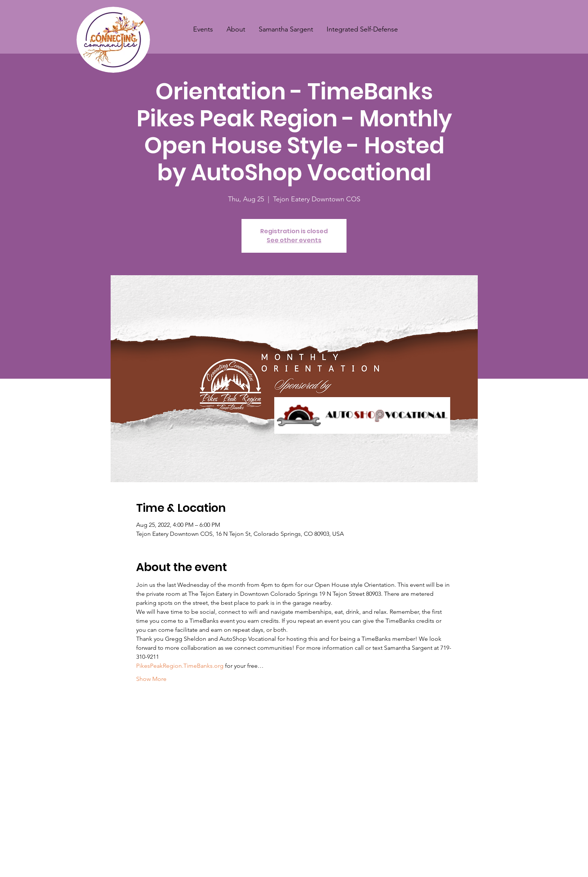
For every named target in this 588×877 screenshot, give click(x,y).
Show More (151, 679)
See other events (294, 240)
